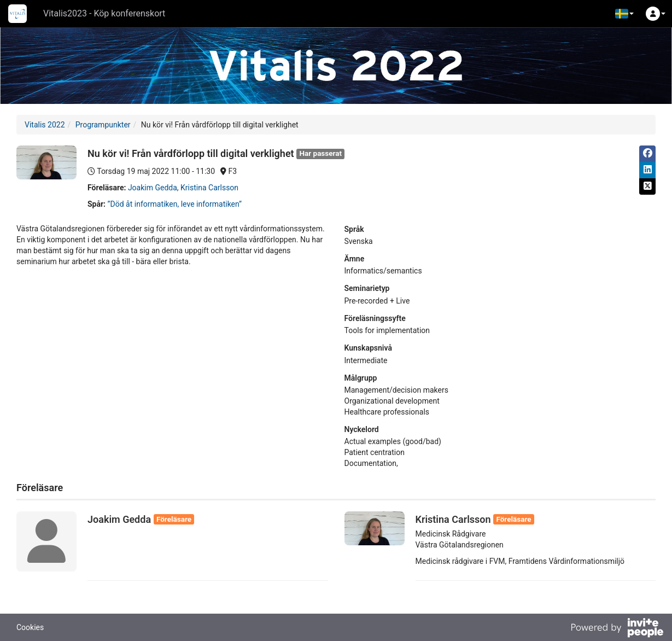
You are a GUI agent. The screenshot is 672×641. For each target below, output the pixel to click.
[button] (624, 14)
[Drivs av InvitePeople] (617, 629)
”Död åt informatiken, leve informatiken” (175, 204)
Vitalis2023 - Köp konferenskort (104, 13)
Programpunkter (103, 125)
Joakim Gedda (153, 188)
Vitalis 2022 (45, 125)
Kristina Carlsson (209, 188)
